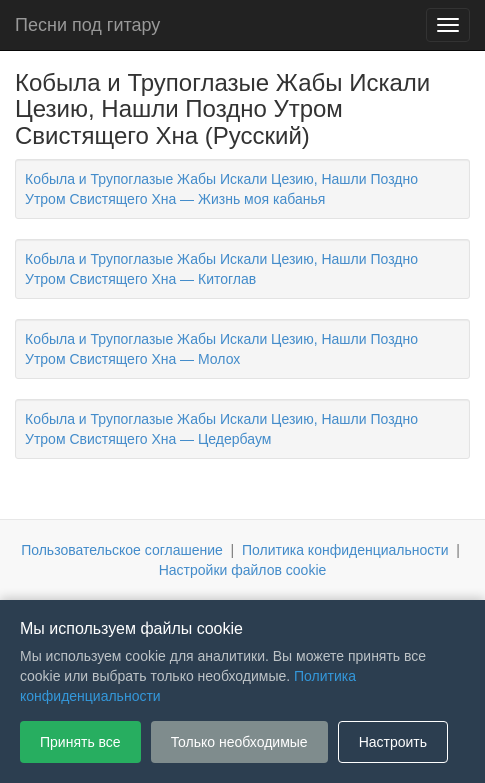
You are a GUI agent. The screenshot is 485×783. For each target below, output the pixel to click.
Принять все (80, 742)
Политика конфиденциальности (345, 550)
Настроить (393, 742)
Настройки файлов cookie (243, 570)
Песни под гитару (87, 25)
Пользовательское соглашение (122, 550)
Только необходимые (239, 742)
